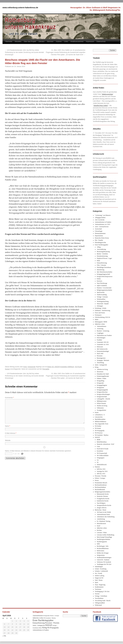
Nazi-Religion (101, 503)
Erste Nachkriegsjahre (102, 245)
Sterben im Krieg (102, 406)
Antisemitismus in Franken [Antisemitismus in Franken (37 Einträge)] (41, 630)
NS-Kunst (98, 428)
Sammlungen (99, 567)
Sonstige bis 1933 (102, 471)
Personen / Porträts (101, 476)
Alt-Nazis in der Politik (104, 512)
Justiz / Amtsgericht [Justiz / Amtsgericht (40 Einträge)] (39, 625)
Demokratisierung (102, 256)
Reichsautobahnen (100, 487)
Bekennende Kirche (103, 494)
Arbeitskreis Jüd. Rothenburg (106, 517)
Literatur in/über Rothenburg (105, 535)
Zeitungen (100, 306)
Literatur (42, 41)
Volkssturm (100, 408)
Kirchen (99, 530)
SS (98, 462)
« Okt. (4, 636)
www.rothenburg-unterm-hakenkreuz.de (20, 7)
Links (66, 41)
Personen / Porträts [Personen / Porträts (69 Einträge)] (52, 623)
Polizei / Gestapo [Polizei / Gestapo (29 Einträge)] (55, 616)
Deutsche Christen (102, 496)
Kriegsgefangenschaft (103, 274)
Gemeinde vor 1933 (103, 344)
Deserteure (100, 372)
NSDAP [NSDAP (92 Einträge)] (49, 625)
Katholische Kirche (103, 501)
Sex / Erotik (98, 573)
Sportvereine (101, 292)
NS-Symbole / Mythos (102, 435)
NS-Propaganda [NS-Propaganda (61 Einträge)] (53, 628)
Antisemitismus (101, 326)
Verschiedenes (99, 598)
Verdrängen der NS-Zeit (104, 564)
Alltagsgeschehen (100, 218)
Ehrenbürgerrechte (100, 242)
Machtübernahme (100, 419)
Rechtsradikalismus (103, 548)
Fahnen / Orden (101, 378)
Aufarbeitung (101, 519)
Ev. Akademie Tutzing (103, 521)
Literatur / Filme (102, 533)
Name (8, 426)
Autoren (59, 41)
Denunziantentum (100, 233)
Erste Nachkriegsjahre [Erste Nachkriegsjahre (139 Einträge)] (43, 620)
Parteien (97, 467)
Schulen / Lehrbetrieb (101, 571)
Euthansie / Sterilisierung (102, 310)
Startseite (9, 41)
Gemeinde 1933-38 (103, 342)
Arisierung (100, 329)
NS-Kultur (98, 426)
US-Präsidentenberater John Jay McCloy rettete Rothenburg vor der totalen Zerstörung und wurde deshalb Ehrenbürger (24, 52)
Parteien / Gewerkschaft (104, 288)
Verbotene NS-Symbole (104, 562)
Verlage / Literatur (102, 297)
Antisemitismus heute (103, 514)
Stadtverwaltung (102, 295)
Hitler (97, 320)
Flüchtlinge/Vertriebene (104, 267)
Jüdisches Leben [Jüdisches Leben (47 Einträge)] (38, 618)
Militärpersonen (102, 401)
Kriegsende (32, 367)
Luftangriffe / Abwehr (103, 399)
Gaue (98, 446)
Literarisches (99, 417)
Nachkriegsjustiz (102, 542)
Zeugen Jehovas (102, 508)
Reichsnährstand (100, 490)
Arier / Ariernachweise (102, 227)
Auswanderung (101, 249)
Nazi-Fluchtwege (102, 283)
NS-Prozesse (99, 433)
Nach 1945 (100, 354)
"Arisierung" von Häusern (103, 215)
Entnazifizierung (102, 263)
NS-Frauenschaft (102, 453)
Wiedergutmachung (103, 301)
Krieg (25, 367)
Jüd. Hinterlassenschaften (104, 272)
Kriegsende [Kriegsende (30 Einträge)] (47, 616)
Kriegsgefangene (102, 385)
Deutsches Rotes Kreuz (102, 238)
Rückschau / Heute (101, 510)
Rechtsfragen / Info (103, 546)
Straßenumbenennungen (104, 558)
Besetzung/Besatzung (103, 252)
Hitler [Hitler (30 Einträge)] (40, 628)
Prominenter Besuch (101, 483)
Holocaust (100, 347)
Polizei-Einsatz (101, 403)
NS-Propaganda (100, 431)
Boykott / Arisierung (103, 331)
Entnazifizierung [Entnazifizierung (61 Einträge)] (39, 623)
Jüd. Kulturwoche (102, 349)
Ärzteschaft (98, 229)
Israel (98, 526)
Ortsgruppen (101, 458)
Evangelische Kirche (103, 499)
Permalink (46, 369)
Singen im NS (99, 578)
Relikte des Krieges (103, 553)
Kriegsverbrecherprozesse (105, 276)
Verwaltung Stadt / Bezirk (103, 601)
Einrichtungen (101, 338)
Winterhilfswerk (102, 465)
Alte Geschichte (100, 220)
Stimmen (50, 41)
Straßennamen (99, 587)
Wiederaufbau (101, 299)
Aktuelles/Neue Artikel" (101, 106)
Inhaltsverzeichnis (77, 41)
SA (98, 460)
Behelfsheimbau (102, 442)
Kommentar (9, 398)
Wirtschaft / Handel (103, 304)
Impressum (90, 41)
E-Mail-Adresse (11, 433)
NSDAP (97, 437)
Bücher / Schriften (102, 254)
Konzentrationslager (103, 351)
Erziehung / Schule (101, 308)
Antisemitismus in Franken (103, 222)
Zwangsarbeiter (101, 410)
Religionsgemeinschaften (104, 290)
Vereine (97, 594)
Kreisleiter (100, 451)
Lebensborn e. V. (100, 415)
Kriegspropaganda (102, 390)
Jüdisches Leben (100, 324)
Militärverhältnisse (101, 422)
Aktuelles (18, 41)
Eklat (98, 261)
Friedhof (99, 340)
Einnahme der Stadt (103, 374)
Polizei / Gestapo (100, 478)
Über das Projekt (30, 41)
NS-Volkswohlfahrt (103, 456)
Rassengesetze (101, 358)
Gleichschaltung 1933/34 (102, 317)
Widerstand (98, 605)
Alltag (99, 247)
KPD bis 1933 (101, 469)
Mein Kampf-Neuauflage (104, 537)
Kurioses (99, 281)
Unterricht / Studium (103, 560)
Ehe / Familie (99, 240)
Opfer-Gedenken (102, 286)
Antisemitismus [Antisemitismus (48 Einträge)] (38, 615)
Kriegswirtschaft (102, 397)
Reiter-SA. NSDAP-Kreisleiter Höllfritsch (61, 367)
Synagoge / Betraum (103, 360)
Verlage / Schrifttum (101, 596)
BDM (98, 440)
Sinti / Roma (99, 580)
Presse (97, 480)
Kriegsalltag (100, 381)
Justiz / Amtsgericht (101, 365)
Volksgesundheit (100, 603)
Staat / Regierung (100, 585)
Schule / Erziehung (101, 569)
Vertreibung (100, 363)
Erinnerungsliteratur (103, 376)
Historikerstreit (101, 524)
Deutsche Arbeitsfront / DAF (105, 444)
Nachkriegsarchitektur (103, 539)
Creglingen (100, 333)
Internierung (100, 270)
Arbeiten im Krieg (102, 369)
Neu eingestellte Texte (102, 424)
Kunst (97, 412)
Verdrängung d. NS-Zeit (102, 591)
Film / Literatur (101, 265)
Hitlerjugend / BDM (101, 322)
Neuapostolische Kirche (104, 505)
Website (8, 440)
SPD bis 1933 (101, 474)
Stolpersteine (101, 555)
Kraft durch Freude (103, 449)
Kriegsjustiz (100, 388)
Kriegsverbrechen (102, 392)
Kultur (99, 279)
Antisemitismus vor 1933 (102, 224)
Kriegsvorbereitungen (103, 394)
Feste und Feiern (100, 313)
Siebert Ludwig (100, 576)
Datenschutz (101, 41)
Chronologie (99, 231)
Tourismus (98, 589)
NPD (98, 544)
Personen (100, 356)
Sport (97, 582)
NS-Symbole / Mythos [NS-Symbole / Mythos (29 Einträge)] (50, 618)
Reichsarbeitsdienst (101, 485)
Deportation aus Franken (104, 335)
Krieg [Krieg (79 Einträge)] (45, 628)
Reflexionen (100, 551)
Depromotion (99, 236)
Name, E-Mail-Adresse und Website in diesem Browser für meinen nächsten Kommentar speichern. (38, 451)
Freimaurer (98, 315)
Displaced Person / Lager (104, 258)
